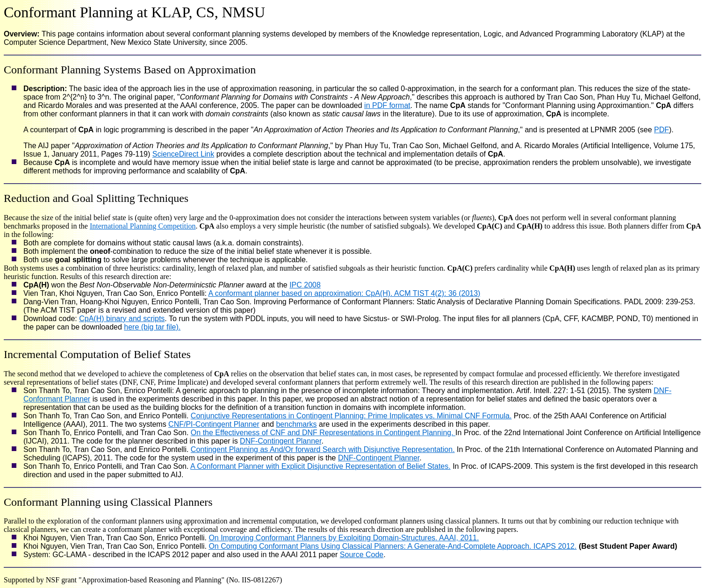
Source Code (362, 555)
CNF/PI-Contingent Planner (214, 424)
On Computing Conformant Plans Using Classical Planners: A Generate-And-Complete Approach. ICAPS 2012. (392, 546)
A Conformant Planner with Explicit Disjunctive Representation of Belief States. (320, 466)
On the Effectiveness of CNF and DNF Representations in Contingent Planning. (323, 433)
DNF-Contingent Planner (281, 441)
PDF (662, 130)
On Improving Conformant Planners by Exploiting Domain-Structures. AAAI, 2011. (344, 538)
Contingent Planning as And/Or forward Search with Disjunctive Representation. (323, 449)
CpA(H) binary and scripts (122, 319)
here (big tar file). (152, 327)
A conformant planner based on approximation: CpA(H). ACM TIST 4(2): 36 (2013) (345, 293)
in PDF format (387, 105)
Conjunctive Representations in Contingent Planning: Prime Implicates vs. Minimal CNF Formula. (351, 416)
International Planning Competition (143, 226)
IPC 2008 (305, 285)
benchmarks (296, 424)
